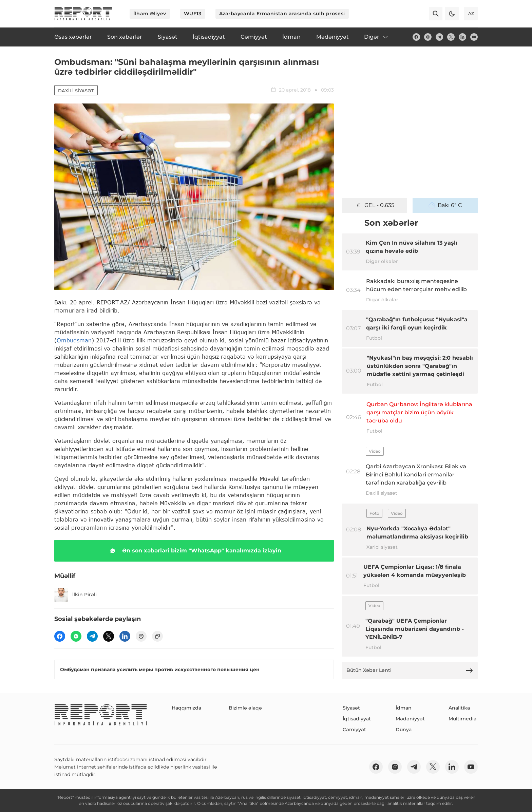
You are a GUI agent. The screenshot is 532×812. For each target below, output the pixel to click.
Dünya (404, 730)
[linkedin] (462, 37)
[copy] (157, 636)
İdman (404, 708)
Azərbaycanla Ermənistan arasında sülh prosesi (282, 14)
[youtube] (474, 37)
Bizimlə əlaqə (245, 708)
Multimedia (462, 719)
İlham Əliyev (150, 14)
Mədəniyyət (410, 719)
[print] (141, 636)
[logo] (83, 14)
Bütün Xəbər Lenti (410, 671)
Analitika (459, 708)
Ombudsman (74, 340)
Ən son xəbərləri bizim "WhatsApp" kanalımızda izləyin (194, 551)
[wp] (76, 636)
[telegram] (439, 37)
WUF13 (193, 14)
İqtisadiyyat (357, 719)
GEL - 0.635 (375, 205)
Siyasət (351, 708)
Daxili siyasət (76, 91)
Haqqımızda (186, 708)
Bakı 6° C (445, 205)
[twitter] (451, 37)
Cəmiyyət (354, 730)
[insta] (428, 37)
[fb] (416, 37)
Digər (376, 37)
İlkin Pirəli (75, 595)
